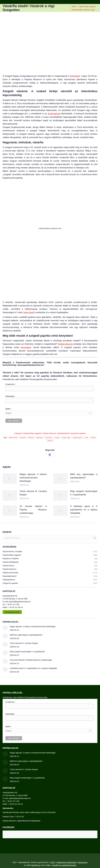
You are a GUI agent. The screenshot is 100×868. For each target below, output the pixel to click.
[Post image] (10, 479)
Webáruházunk (66, 344)
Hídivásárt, (75, 76)
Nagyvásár (40, 438)
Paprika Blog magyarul (32, 433)
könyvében (26, 347)
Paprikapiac (49, 438)
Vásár (86, 438)
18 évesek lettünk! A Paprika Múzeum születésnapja (33, 510)
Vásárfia (93, 438)
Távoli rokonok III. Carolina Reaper (33, 493)
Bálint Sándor (13, 438)
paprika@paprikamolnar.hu (20, 602)
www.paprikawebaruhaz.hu (31, 365)
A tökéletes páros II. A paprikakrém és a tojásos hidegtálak (84, 510)
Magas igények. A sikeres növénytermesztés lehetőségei (33, 478)
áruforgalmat (54, 114)
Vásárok (50, 441)
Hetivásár (23, 438)
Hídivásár (31, 438)
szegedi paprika (77, 438)
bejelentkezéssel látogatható (29, 821)
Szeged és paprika (78, 433)
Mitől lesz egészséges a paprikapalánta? (84, 476)
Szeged (57, 438)
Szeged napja (66, 438)
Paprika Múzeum (49, 433)
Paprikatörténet (63, 433)
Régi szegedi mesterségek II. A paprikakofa (84, 493)
